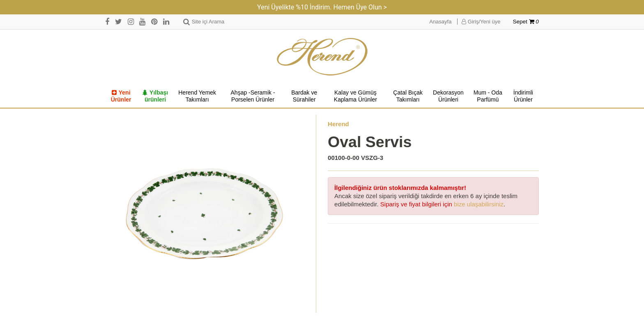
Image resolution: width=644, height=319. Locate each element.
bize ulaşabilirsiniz (479, 204)
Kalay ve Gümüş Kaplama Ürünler (355, 96)
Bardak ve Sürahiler (304, 96)
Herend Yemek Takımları (197, 96)
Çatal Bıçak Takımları (408, 96)
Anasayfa (440, 22)
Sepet (526, 22)
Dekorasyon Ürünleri (448, 96)
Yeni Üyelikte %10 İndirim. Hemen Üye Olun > (322, 7)
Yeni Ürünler (121, 96)
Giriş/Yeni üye (481, 22)
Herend (338, 124)
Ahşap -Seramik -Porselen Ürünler (253, 96)
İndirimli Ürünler (523, 96)
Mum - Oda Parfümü (488, 96)
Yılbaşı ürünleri (155, 96)
